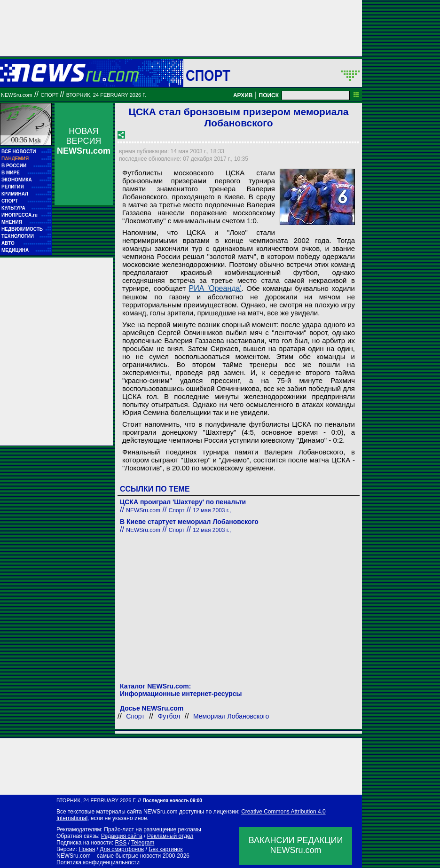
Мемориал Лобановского (231, 716)
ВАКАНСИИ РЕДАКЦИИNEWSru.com (296, 845)
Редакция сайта (122, 836)
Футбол (169, 716)
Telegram (143, 843)
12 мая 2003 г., (212, 510)
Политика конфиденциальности (98, 862)
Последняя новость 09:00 (172, 801)
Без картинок (165, 849)
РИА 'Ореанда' (215, 288)
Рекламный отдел (170, 836)
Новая (87, 849)
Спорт (208, 75)
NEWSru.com (17, 95)
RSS (121, 843)
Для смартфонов (122, 849)
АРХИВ (243, 95)
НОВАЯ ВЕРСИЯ (84, 141)
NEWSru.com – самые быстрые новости (109, 856)
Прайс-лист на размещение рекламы (153, 829)
